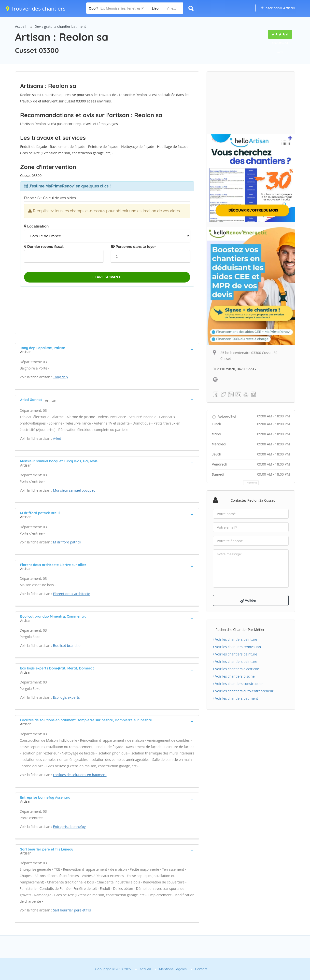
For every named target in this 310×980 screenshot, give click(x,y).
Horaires (252, 483)
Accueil (21, 26)
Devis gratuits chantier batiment (60, 26)
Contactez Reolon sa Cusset (253, 500)
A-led (57, 438)
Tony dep (60, 377)
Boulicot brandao (67, 646)
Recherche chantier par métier (240, 630)
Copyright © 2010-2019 (113, 969)
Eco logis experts (66, 697)
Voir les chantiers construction (238, 684)
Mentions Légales (173, 969)
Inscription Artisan (278, 8)
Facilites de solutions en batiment (80, 775)
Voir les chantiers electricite (236, 669)
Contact (201, 969)
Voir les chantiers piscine (234, 676)
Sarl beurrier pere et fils (72, 910)
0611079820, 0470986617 (235, 369)
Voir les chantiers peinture (235, 639)
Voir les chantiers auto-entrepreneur (243, 691)
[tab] (107, 349)
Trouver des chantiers (36, 8)
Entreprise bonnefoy (69, 827)
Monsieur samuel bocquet (74, 490)
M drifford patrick (67, 542)
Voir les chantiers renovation (237, 647)
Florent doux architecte (72, 594)
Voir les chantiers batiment (235, 698)
